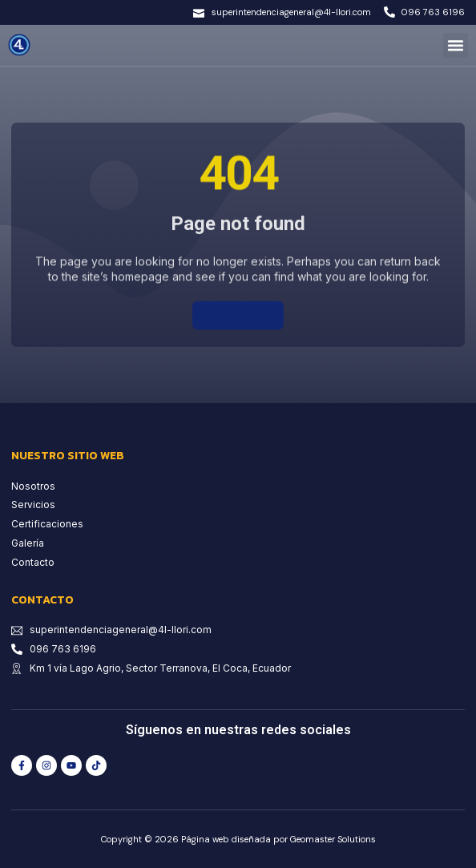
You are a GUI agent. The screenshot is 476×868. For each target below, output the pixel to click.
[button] (456, 46)
